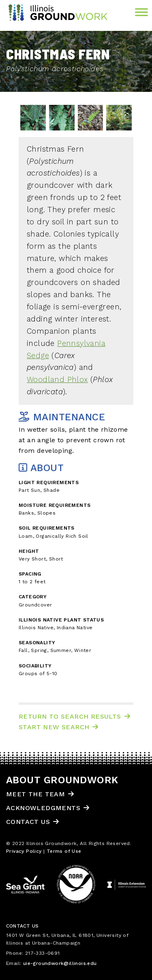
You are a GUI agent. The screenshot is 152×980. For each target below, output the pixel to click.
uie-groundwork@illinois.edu (60, 963)
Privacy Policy (24, 851)
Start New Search (54, 727)
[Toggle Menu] (141, 12)
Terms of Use (64, 851)
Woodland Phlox (57, 380)
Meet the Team (35, 794)
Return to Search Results (70, 716)
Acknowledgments (43, 808)
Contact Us (28, 822)
